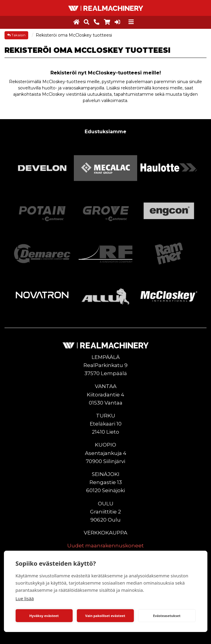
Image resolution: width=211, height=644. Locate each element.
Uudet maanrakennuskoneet (105, 546)
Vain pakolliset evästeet (105, 616)
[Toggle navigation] (131, 22)
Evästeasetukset (167, 616)
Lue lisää (25, 598)
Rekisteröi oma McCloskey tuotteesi (74, 35)
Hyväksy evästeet (44, 616)
